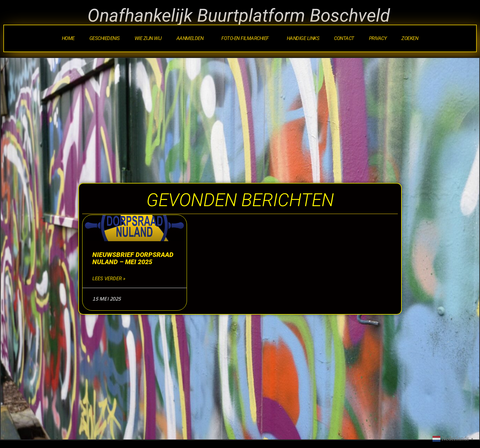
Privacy (378, 38)
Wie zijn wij (148, 38)
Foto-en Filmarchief (247, 38)
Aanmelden (192, 38)
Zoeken (410, 38)
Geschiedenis (105, 38)
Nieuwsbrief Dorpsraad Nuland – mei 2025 (133, 258)
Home (68, 38)
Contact (344, 38)
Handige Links (303, 38)
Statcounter (16, 443)
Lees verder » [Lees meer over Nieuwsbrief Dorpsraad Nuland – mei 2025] (109, 279)
